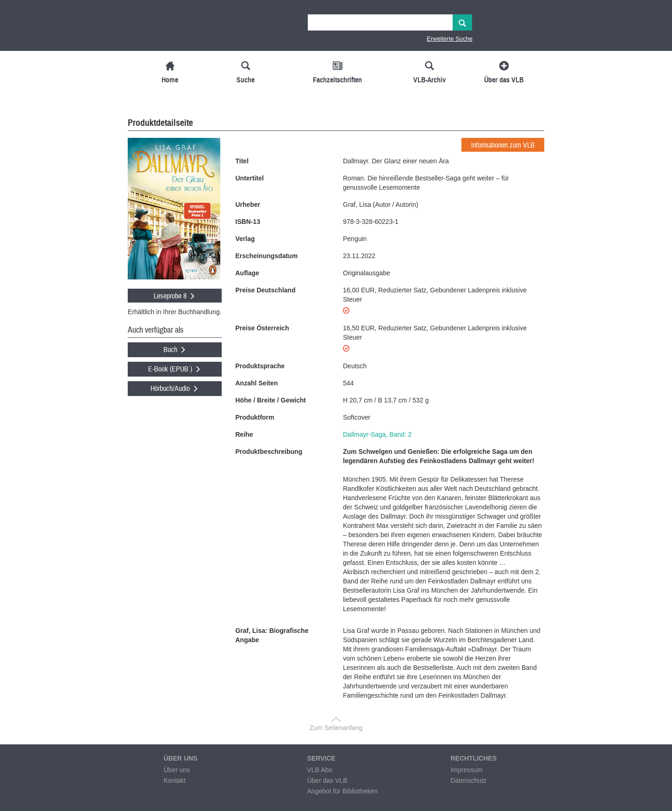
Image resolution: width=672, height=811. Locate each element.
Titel (242, 161)
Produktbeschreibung (269, 452)
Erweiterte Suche (450, 39)
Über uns (177, 770)
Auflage (247, 273)
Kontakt (174, 780)
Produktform (255, 417)
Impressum (466, 770)
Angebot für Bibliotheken (342, 791)
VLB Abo (320, 770)
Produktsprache (260, 366)
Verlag (245, 239)
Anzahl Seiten (257, 383)
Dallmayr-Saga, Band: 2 (377, 434)
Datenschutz (468, 780)
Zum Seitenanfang (336, 728)
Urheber (248, 204)
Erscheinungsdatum (267, 256)
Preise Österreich (262, 328)
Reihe (244, 434)
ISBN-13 (248, 222)
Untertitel (250, 178)
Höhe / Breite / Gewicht (271, 400)
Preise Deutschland (266, 290)
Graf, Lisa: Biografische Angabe (272, 635)
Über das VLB (327, 780)
